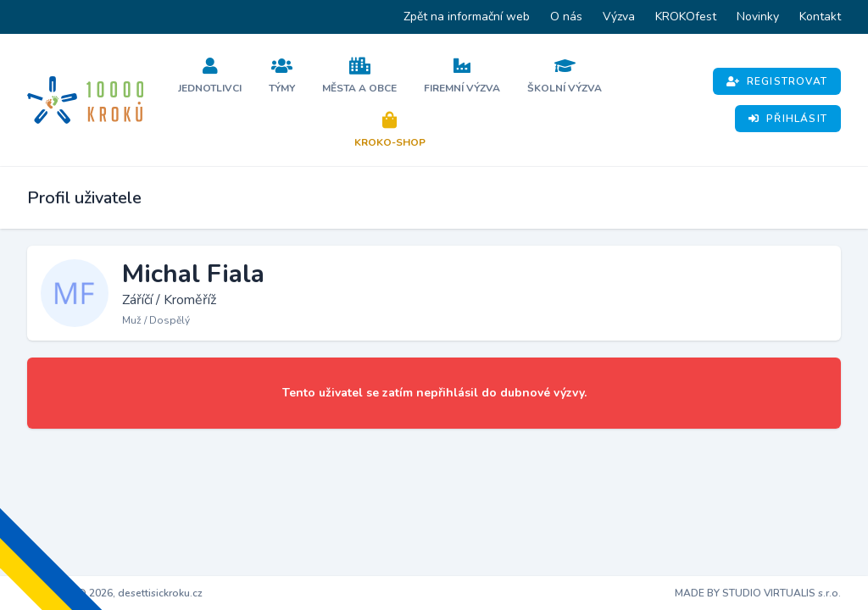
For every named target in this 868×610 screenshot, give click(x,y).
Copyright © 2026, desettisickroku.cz (115, 593)
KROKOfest (686, 17)
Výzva (619, 17)
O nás (566, 17)
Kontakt (820, 17)
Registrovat (777, 81)
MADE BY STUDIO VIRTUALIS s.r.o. (758, 593)
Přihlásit (788, 119)
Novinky (758, 17)
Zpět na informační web (467, 17)
